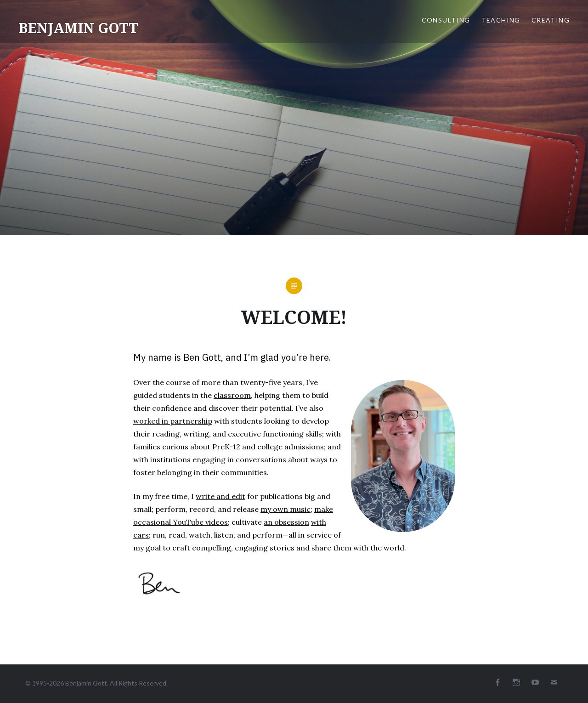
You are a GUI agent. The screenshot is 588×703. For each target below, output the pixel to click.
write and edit (220, 496)
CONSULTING (446, 20)
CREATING (551, 20)
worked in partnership (173, 421)
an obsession (286, 522)
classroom (232, 395)
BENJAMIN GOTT (78, 28)
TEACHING (501, 20)
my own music (286, 509)
